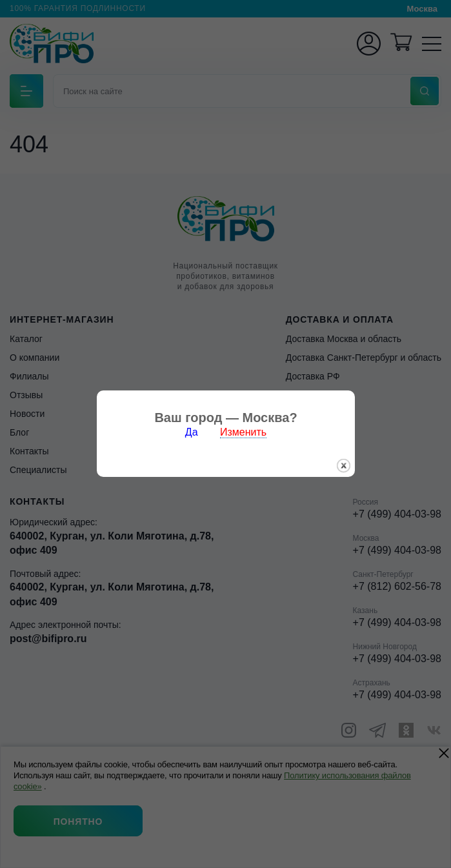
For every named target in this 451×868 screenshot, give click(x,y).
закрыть (344, 451)
